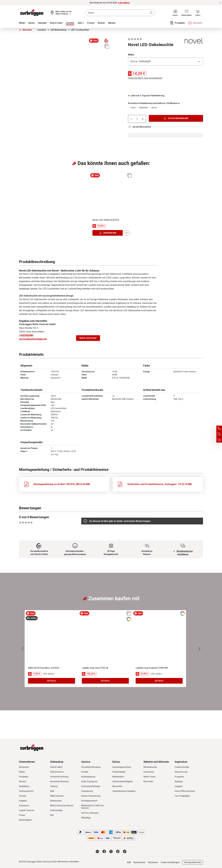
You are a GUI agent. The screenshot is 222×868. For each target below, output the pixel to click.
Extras (116, 762)
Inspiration (181, 762)
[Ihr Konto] (175, 13)
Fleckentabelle (119, 772)
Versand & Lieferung (59, 777)
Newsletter (117, 786)
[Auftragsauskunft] (219, 434)
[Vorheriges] (23, 649)
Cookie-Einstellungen (170, 862)
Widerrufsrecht (57, 796)
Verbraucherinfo (26, 791)
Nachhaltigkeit (25, 820)
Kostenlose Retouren (59, 781)
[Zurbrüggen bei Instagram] (111, 851)
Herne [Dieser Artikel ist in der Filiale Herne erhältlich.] (153, 108)
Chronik (22, 796)
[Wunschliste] (187, 13)
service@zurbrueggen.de (33, 339)
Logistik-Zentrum (27, 810)
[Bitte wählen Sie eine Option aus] (166, 62)
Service (86, 762)
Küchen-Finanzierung (91, 796)
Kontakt (85, 772)
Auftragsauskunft (89, 801)
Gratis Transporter (89, 781)
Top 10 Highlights (182, 796)
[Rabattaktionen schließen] (220, 3)
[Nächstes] (199, 649)
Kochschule (149, 772)
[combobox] (120, 13)
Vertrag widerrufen (193, 862)
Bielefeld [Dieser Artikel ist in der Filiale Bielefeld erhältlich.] (142, 108)
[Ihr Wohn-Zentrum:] (61, 13)
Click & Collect (56, 767)
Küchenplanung (88, 777)
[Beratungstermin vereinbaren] (219, 440)
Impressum (24, 806)
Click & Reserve (57, 772)
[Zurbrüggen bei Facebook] (104, 851)
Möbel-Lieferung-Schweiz (62, 806)
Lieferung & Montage (91, 786)
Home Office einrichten (185, 791)
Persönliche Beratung (91, 767)
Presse (22, 815)
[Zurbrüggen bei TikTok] (125, 851)
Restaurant (24, 767)
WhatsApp (86, 818)
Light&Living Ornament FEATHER (152, 668)
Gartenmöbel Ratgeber (123, 781)
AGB (52, 791)
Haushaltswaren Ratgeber (124, 791)
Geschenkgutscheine (122, 767)
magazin (23, 801)
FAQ (52, 815)
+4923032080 (26, 335)
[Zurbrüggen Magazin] (97, 851)
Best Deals (148, 781)
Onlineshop (57, 762)
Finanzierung (87, 791)
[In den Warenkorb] (176, 118)
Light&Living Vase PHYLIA (95, 668)
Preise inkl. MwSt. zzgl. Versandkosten (145, 78)
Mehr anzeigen (88, 338)
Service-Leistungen (90, 813)
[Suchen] (152, 13)
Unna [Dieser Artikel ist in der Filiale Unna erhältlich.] (132, 108)
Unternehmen (27, 762)
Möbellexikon (118, 777)
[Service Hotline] (219, 428)
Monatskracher (150, 767)
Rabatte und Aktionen (156, 762)
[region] (64, 49)
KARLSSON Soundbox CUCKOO (44, 668)
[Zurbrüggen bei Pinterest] (118, 851)
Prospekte (24, 777)
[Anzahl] (137, 119)
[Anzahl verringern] (131, 119)
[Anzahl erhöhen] (143, 119)
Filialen (22, 772)
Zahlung (54, 786)
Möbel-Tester (150, 777)
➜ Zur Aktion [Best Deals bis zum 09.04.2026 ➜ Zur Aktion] (124, 3)
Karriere (23, 781)
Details (52, 681)
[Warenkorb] (198, 13)
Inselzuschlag (56, 810)
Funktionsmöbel (182, 767)
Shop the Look (181, 772)
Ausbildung (24, 786)
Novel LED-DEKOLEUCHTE (106, 220)
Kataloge (179, 781)
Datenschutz (56, 801)
